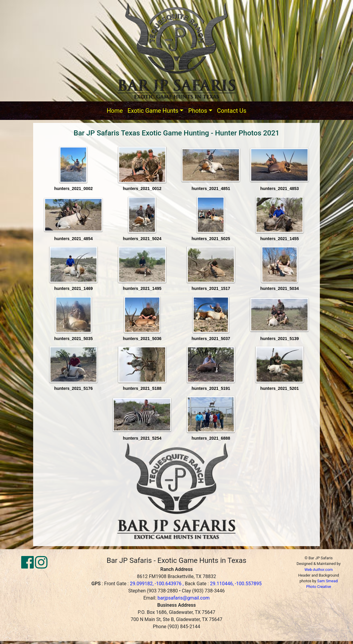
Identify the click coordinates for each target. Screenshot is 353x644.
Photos (198, 111)
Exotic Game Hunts (153, 111)
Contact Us (232, 111)
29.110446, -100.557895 (236, 584)
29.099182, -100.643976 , (157, 584)
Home (115, 111)
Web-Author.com (319, 570)
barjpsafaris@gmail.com (184, 598)
